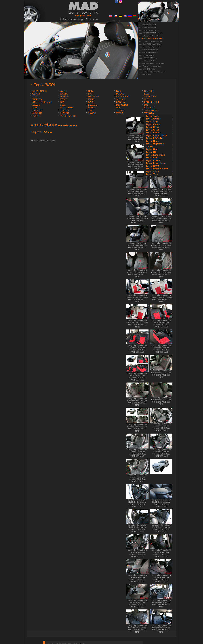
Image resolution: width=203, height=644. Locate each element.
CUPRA (36, 94)
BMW (91, 91)
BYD (119, 91)
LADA (91, 102)
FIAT (146, 94)
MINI (35, 108)
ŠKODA (92, 113)
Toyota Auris (152, 116)
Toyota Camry (153, 124)
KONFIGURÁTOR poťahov (153, 33)
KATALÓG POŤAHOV (151, 30)
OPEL (119, 108)
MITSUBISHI (67, 108)
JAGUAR (121, 99)
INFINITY (37, 99)
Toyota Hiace (152, 141)
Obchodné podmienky (151, 49)
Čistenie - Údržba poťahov (152, 66)
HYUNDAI (94, 97)
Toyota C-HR (152, 130)
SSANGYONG (151, 110)
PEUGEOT (149, 108)
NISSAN (92, 108)
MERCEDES (122, 105)
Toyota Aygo (152, 121)
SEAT (91, 110)
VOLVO (36, 116)
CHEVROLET (123, 97)
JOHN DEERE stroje (42, 102)
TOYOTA (149, 113)
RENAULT (38, 110)
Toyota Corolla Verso (156, 135)
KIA (62, 102)
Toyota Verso (152, 171)
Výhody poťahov (149, 55)
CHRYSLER (150, 97)
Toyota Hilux (152, 149)
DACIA (64, 94)
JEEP (147, 99)
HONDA (64, 97)
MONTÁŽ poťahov (150, 69)
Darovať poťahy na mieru (152, 47)
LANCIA (120, 102)
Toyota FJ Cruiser (155, 138)
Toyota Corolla (153, 133)
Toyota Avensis (153, 119)
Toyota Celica (152, 127)
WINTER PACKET (150, 61)
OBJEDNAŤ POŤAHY (151, 36)
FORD (35, 97)
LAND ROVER (151, 102)
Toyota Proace (153, 160)
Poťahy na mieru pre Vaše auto (79, 19)
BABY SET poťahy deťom (152, 44)
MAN (63, 105)
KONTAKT (147, 74)
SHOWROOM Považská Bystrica (155, 72)
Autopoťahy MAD (149, 25)
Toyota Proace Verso (156, 163)
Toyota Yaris (152, 174)
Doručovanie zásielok (151, 52)
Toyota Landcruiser (156, 155)
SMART (120, 110)
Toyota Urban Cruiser (157, 169)
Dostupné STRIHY (150, 27)
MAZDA (92, 105)
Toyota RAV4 (152, 166)
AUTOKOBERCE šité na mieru (154, 63)
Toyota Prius (152, 158)
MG (146, 105)
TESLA (120, 113)
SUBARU (37, 113)
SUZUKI (64, 113)
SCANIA (65, 110)
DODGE (120, 94)
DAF (90, 94)
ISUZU (92, 99)
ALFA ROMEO (40, 91)
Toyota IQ (151, 152)
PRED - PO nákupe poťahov (153, 41)
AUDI (63, 91)
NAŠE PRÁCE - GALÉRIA (153, 38)
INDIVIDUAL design (151, 58)
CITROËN (149, 91)
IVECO (64, 99)
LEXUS (36, 105)
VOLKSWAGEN (68, 116)
